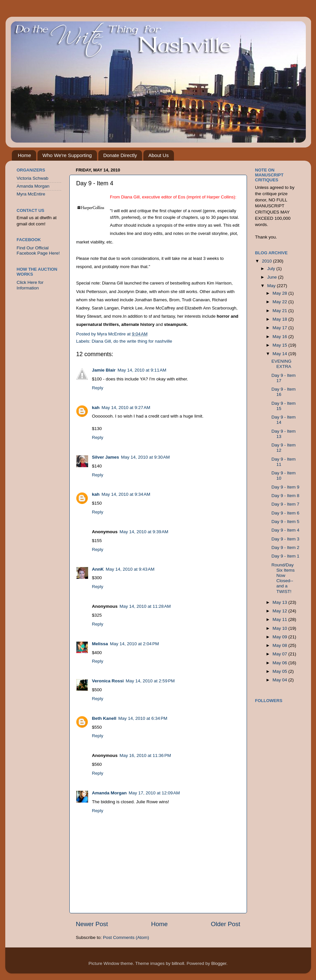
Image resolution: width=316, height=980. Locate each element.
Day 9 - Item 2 (285, 547)
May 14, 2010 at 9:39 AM (144, 532)
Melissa (100, 644)
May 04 (280, 680)
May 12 (280, 611)
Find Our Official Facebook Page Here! (38, 251)
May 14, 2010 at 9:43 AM (130, 569)
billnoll (178, 963)
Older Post (225, 924)
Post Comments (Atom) (126, 937)
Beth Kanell (104, 718)
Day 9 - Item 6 (285, 513)
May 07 (280, 654)
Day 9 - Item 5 (285, 522)
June (273, 277)
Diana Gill (101, 341)
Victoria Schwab (33, 178)
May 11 (280, 619)
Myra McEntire (31, 194)
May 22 (280, 302)
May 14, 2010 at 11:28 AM (145, 606)
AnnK (98, 569)
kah (96, 408)
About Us (158, 155)
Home (24, 155)
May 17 (280, 328)
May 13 (280, 602)
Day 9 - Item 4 (285, 530)
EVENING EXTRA (281, 364)
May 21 (280, 311)
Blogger (219, 963)
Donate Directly (120, 155)
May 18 (280, 319)
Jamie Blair (104, 370)
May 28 (280, 293)
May (272, 286)
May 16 (280, 337)
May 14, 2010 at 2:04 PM (134, 644)
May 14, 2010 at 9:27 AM (126, 408)
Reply (98, 388)
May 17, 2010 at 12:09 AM (154, 793)
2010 (267, 261)
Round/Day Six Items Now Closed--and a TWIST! (283, 578)
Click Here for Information (30, 285)
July (272, 269)
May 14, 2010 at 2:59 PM (150, 681)
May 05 (280, 671)
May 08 (280, 645)
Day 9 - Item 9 (285, 487)
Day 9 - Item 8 (285, 496)
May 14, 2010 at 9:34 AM (126, 494)
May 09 (280, 637)
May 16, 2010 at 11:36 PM (145, 755)
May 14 (280, 354)
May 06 (280, 663)
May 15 (280, 345)
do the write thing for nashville (143, 341)
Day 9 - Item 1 (285, 556)
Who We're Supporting (67, 155)
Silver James (106, 457)
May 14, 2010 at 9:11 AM (142, 370)
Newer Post (92, 924)
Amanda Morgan (109, 793)
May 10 (280, 628)
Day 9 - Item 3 (285, 539)
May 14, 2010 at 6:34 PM (143, 718)
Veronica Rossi (108, 681)
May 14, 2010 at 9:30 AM (145, 457)
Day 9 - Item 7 (285, 504)
